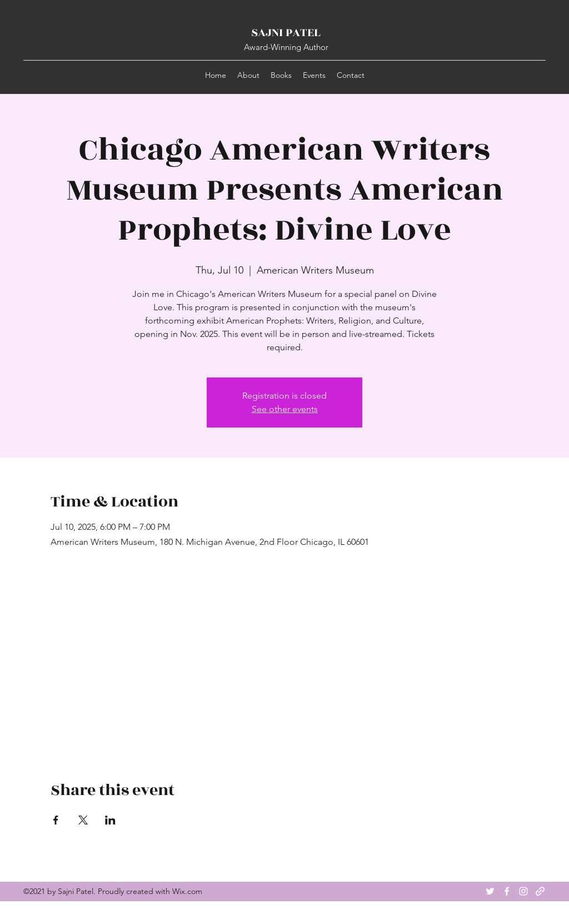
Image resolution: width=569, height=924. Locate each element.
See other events (285, 409)
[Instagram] (523, 891)
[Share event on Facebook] (56, 820)
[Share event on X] (83, 820)
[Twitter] (490, 891)
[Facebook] (507, 891)
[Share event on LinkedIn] (110, 820)
